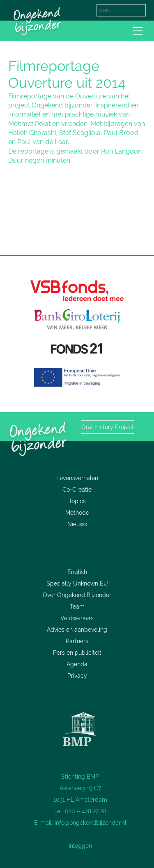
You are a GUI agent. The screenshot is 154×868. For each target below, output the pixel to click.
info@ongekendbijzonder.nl (91, 823)
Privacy (77, 676)
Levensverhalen (77, 478)
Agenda (77, 664)
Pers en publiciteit (77, 653)
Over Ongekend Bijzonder (77, 595)
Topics (77, 501)
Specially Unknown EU (77, 583)
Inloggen (80, 846)
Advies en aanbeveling (77, 630)
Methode (77, 513)
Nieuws (77, 524)
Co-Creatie (77, 490)
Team (77, 607)
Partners (77, 641)
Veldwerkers (77, 618)
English (77, 572)
